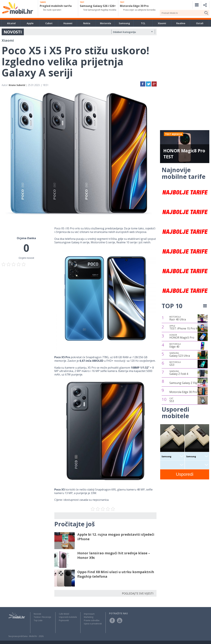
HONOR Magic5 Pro (182, 337)
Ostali (200, 23)
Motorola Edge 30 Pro (183, 392)
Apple (30, 23)
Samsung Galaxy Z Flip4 (184, 383)
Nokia (87, 23)
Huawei (68, 23)
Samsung (124, 23)
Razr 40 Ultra (178, 318)
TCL (143, 23)
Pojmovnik (64, 620)
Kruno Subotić (17, 85)
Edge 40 (175, 346)
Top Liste (38, 620)
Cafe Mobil (64, 614)
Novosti (37, 614)
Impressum (89, 614)
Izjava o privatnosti (93, 624)
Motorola (105, 23)
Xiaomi (162, 23)
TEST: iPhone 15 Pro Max (185, 327)
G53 (175, 364)
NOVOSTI (13, 32)
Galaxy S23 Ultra (180, 355)
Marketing (89, 617)
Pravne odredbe (92, 620)
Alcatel (11, 23)
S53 (172, 400)
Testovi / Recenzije (42, 617)
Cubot (49, 23)
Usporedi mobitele (68, 617)
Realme (181, 23)
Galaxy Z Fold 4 (179, 373)
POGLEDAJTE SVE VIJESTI (138, 593)
